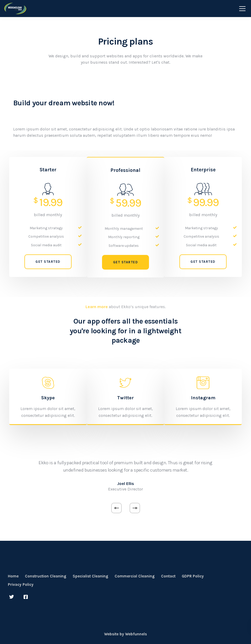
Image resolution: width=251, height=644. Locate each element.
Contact (168, 576)
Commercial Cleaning (135, 576)
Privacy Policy (21, 585)
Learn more (97, 307)
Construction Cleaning (46, 576)
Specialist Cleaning (90, 576)
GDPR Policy (193, 576)
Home (13, 576)
